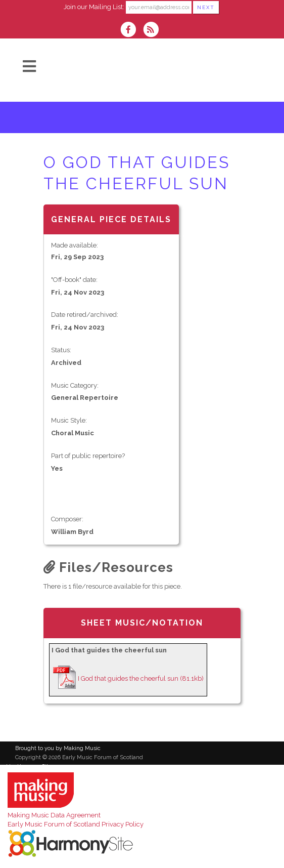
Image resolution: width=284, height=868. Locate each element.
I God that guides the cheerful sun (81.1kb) (141, 678)
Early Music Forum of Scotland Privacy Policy (76, 824)
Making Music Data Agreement (54, 815)
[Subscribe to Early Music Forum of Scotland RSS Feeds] (153, 31)
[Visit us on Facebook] (131, 31)
